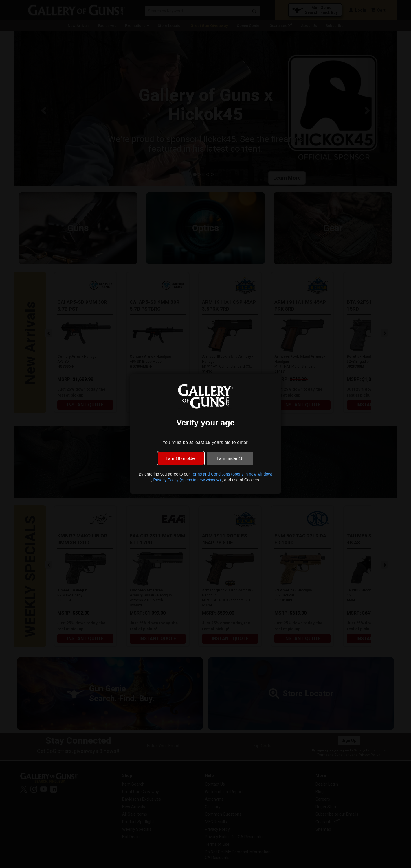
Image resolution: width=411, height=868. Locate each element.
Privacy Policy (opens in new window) (187, 480)
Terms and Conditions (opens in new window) (232, 474)
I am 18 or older (181, 458)
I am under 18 (230, 458)
